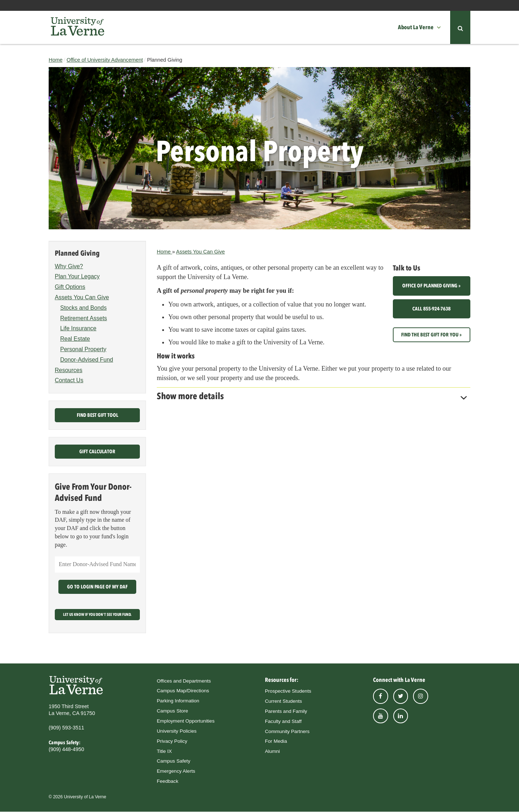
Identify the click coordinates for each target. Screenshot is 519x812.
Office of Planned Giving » (431, 286)
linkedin (401, 716)
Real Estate (75, 339)
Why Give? (69, 266)
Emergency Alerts (176, 771)
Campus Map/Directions (183, 691)
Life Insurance (78, 329)
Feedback (168, 781)
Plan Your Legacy (77, 277)
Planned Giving (77, 253)
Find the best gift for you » (431, 335)
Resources (68, 370)
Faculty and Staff (283, 721)
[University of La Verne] (77, 28)
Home (56, 60)
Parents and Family (286, 711)
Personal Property (83, 349)
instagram (421, 696)
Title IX (164, 751)
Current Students (283, 701)
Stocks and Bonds (83, 308)
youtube (381, 716)
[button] (441, 27)
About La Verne (416, 27)
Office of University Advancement (105, 60)
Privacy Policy (172, 741)
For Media (276, 742)
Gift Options (70, 287)
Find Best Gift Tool (97, 415)
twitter (401, 696)
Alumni (272, 751)
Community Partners (287, 731)
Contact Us (69, 381)
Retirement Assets (84, 318)
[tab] (314, 394)
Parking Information (178, 701)
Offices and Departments (184, 681)
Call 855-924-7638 (431, 309)
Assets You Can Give (201, 252)
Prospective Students (288, 691)
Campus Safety (174, 761)
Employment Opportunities (186, 721)
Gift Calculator (97, 452)
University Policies (177, 731)
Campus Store (172, 711)
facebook (381, 696)
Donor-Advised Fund (87, 360)
